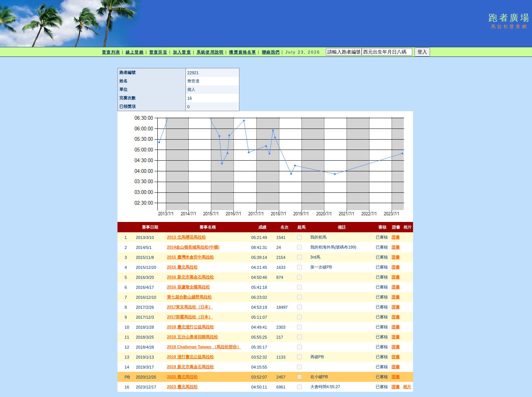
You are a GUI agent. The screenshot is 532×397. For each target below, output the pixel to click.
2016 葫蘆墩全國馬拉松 (188, 287)
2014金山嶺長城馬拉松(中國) (193, 247)
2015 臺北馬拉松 (182, 267)
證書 (396, 237)
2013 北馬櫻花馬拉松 (186, 237)
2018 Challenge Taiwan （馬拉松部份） (204, 347)
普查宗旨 (158, 52)
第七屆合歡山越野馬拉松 (189, 297)
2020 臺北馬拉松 (182, 377)
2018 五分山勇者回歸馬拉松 (192, 337)
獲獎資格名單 (243, 52)
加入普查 (182, 52)
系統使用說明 (210, 52)
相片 (407, 387)
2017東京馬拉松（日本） (190, 307)
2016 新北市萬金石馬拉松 (190, 277)
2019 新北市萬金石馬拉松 (190, 367)
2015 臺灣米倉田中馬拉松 (190, 257)
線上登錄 (134, 52)
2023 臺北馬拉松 (182, 387)
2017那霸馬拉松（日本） (190, 317)
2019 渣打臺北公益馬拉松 (190, 357)
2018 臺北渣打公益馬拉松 (190, 327)
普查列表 (111, 52)
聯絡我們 (271, 52)
